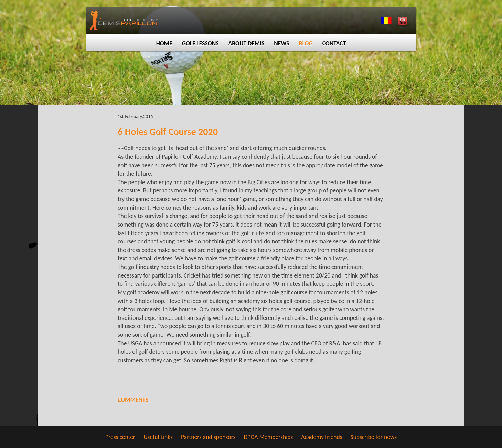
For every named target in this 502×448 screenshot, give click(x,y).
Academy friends (322, 437)
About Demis (247, 43)
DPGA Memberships (268, 437)
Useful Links (158, 437)
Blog (306, 43)
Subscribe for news (374, 437)
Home (164, 43)
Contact (334, 43)
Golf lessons (200, 43)
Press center (120, 437)
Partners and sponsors (208, 437)
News (281, 43)
